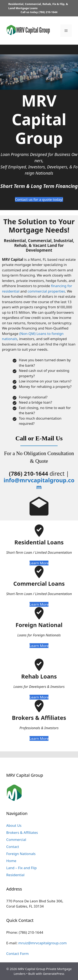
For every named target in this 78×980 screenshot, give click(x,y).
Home (11, 861)
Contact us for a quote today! (39, 199)
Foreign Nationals (21, 854)
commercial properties (46, 291)
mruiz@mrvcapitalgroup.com (43, 943)
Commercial (16, 840)
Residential (15, 875)
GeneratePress (54, 974)
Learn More (39, 563)
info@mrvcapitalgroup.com (39, 483)
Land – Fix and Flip (21, 868)
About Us (14, 825)
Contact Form (17, 954)
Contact (13, 847)
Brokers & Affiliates (22, 832)
